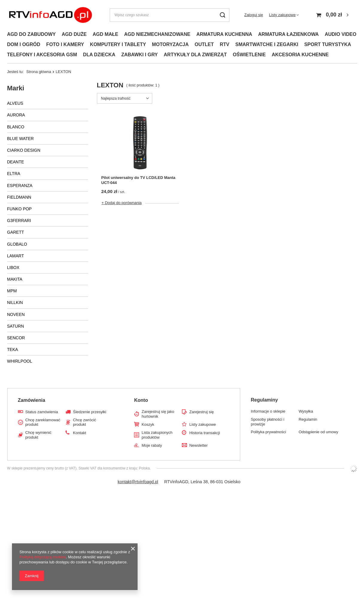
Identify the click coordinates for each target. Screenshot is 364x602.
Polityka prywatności (268, 432)
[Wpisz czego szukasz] (170, 15)
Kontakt (80, 433)
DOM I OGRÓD (24, 44)
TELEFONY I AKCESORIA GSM (42, 55)
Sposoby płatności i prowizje (267, 422)
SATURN (16, 326)
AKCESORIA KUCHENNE (300, 55)
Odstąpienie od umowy (318, 432)
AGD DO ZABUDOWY (32, 34)
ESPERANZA (20, 186)
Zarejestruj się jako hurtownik (158, 414)
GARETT (16, 232)
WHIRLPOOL (20, 361)
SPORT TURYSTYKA (328, 44)
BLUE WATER (20, 139)
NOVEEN (16, 314)
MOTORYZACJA (170, 44)
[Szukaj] (223, 15)
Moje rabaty (152, 445)
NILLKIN (15, 302)
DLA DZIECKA (99, 55)
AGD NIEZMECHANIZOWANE (157, 34)
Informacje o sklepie (268, 411)
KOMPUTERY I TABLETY (118, 44)
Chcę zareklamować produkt (43, 422)
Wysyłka (306, 411)
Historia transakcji (205, 433)
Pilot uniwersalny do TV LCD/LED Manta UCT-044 (138, 180)
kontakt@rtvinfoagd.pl (138, 482)
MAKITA (15, 279)
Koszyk (148, 424)
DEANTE (16, 162)
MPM (12, 291)
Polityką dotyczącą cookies (43, 557)
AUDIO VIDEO (341, 34)
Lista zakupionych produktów (157, 435)
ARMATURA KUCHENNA (224, 34)
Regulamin (308, 419)
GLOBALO (17, 244)
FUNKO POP (19, 209)
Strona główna (39, 72)
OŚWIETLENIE (249, 55)
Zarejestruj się (202, 412)
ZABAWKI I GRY (139, 55)
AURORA (16, 115)
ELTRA (14, 174)
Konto (141, 400)
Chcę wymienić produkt (38, 435)
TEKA (13, 349)
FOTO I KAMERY (65, 44)
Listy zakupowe (282, 15)
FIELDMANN (19, 197)
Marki (16, 88)
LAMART (16, 256)
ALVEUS (15, 103)
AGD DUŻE (74, 34)
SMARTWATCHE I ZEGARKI (267, 44)
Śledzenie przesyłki (90, 412)
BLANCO (16, 127)
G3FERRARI (19, 221)
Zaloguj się (254, 15)
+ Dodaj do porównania (122, 203)
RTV (225, 44)
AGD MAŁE (105, 34)
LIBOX (13, 267)
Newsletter (198, 445)
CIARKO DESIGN (24, 150)
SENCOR (16, 338)
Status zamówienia (42, 412)
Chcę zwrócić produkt (84, 422)
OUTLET (204, 44)
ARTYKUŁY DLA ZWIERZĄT (195, 55)
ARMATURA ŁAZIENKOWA (288, 34)
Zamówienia (32, 400)
